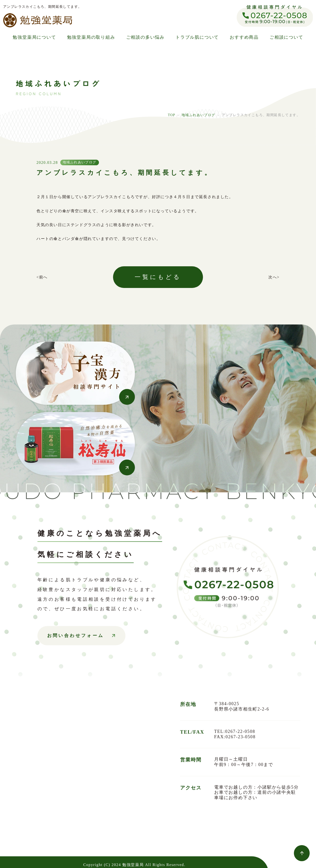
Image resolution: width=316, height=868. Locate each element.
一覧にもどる (158, 277)
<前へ (42, 277)
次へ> (274, 277)
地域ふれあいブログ (198, 115)
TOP (171, 115)
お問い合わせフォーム (76, 636)
